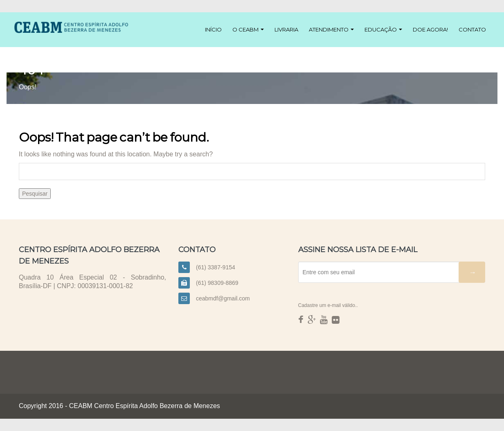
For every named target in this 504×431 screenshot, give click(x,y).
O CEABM (248, 29)
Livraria (286, 29)
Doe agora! (430, 29)
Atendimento (331, 29)
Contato (472, 29)
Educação (383, 29)
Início (213, 29)
